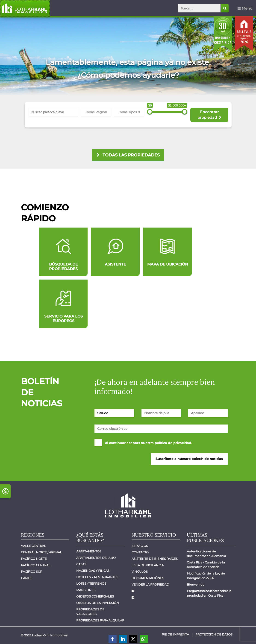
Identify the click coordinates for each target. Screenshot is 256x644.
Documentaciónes (148, 578)
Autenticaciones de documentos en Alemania (206, 554)
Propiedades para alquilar (100, 620)
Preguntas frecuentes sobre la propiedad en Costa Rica (210, 593)
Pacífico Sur (32, 572)
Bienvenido (196, 584)
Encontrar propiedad (209, 115)
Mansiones (86, 590)
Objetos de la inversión (98, 603)
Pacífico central (36, 565)
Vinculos (140, 572)
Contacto (140, 552)
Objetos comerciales (95, 596)
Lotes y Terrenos (91, 583)
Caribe (27, 578)
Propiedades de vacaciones (91, 612)
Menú (245, 8)
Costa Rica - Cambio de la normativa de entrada (206, 565)
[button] (113, 639)
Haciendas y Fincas (93, 571)
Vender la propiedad (150, 584)
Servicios (140, 546)
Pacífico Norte (34, 559)
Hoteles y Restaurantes (97, 577)
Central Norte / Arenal (41, 552)
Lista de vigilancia (148, 565)
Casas (81, 564)
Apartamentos (89, 551)
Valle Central (33, 546)
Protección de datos (214, 634)
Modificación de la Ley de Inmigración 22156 (206, 576)
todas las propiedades (128, 155)
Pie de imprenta (175, 634)
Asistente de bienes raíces (155, 559)
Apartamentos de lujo (96, 558)
